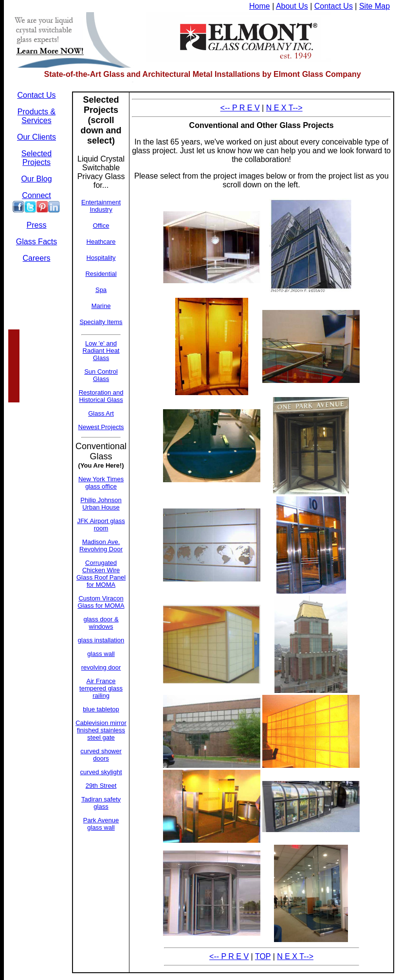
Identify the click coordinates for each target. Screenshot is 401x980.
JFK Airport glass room (101, 525)
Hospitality (101, 258)
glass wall (101, 654)
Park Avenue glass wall (101, 824)
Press (37, 225)
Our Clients (36, 137)
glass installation (101, 640)
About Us (292, 6)
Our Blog (36, 179)
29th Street (101, 786)
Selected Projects (36, 158)
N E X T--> (284, 108)
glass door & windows (101, 623)
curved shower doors (101, 755)
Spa (101, 290)
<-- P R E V (240, 108)
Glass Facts (36, 242)
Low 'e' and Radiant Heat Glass (101, 351)
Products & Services (36, 116)
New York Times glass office (101, 483)
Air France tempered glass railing (101, 688)
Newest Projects (101, 427)
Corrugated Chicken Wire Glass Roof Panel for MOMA (101, 574)
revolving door (101, 667)
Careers (37, 258)
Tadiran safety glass (101, 803)
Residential (101, 274)
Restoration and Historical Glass (101, 396)
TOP (263, 956)
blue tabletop (101, 709)
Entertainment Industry (101, 206)
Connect (36, 195)
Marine (101, 306)
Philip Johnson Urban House (101, 504)
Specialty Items (101, 322)
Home (260, 6)
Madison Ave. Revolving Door (101, 545)
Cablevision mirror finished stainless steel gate (101, 730)
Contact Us (334, 6)
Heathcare (101, 242)
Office (101, 226)
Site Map (374, 6)
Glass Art (101, 413)
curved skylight (101, 772)
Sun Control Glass (101, 375)
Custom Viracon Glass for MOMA (101, 602)
